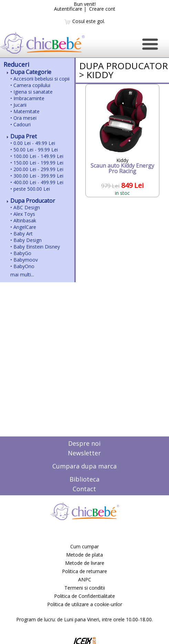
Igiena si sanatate (33, 92)
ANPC (85, 579)
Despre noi (84, 443)
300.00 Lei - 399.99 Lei (38, 176)
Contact (84, 489)
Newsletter (84, 453)
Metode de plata (84, 555)
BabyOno (24, 266)
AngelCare (25, 227)
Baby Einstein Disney (37, 247)
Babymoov (26, 260)
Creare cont (102, 9)
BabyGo (22, 253)
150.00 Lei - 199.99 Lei (38, 163)
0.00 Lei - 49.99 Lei (34, 143)
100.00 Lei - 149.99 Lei (38, 156)
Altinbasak (25, 220)
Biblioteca (84, 479)
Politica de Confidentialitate (84, 596)
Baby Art (23, 234)
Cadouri (22, 124)
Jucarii (20, 105)
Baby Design (28, 240)
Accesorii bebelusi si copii (41, 79)
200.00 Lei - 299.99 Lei (38, 169)
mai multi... (22, 275)
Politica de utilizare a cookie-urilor (85, 604)
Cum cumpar (84, 546)
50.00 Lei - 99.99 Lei (36, 150)
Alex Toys (24, 214)
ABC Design (27, 207)
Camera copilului (32, 85)
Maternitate (27, 111)
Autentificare (68, 9)
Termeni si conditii (85, 588)
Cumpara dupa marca (84, 466)
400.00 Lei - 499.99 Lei (38, 182)
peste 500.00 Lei (32, 189)
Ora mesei (25, 118)
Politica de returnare (84, 571)
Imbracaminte (29, 98)
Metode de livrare (85, 563)
